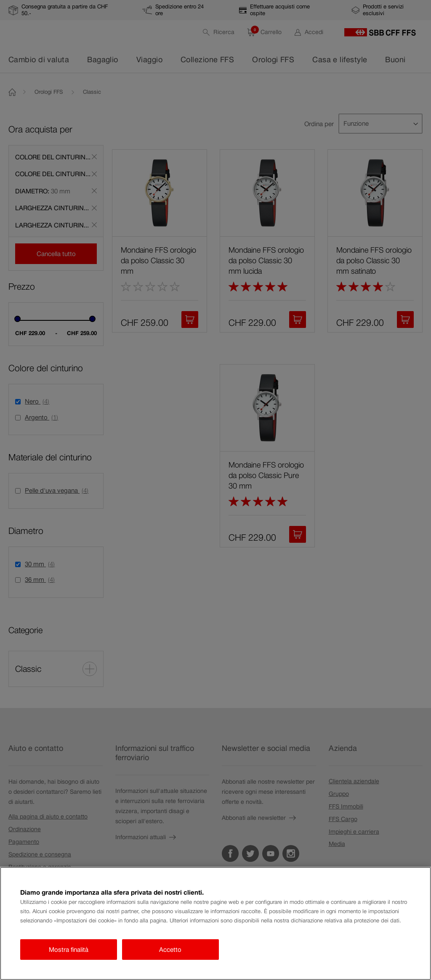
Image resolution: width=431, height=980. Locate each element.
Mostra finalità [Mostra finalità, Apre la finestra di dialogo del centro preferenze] (69, 950)
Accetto (170, 950)
